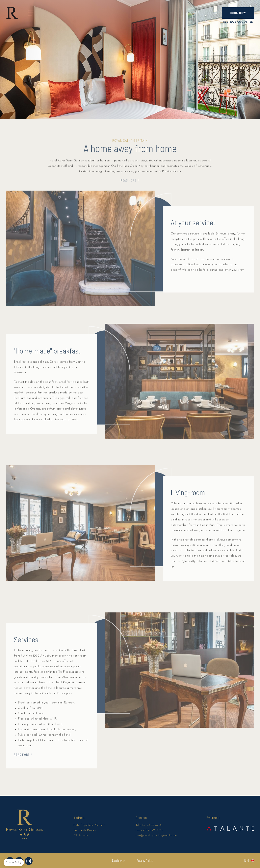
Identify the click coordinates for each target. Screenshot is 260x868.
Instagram (29, 861)
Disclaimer (118, 861)
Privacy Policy (145, 861)
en (247, 861)
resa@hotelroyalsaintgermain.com (156, 835)
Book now (238, 13)
